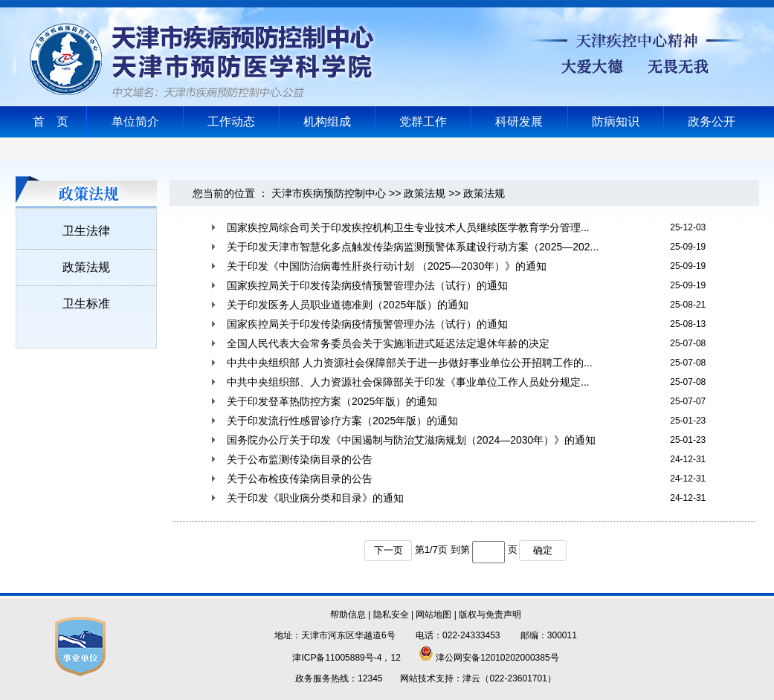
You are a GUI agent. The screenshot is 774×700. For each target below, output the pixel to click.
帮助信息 (348, 615)
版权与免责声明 (490, 615)
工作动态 (231, 121)
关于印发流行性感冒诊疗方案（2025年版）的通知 (342, 421)
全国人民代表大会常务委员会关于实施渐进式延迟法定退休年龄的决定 (388, 343)
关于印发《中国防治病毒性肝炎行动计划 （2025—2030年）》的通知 (387, 266)
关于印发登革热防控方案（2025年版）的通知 (332, 401)
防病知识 (616, 121)
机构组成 (327, 121)
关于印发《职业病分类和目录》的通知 (315, 498)
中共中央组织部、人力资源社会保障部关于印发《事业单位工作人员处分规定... (408, 382)
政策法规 (425, 193)
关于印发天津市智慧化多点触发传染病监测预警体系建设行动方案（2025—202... (413, 247)
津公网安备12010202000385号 (489, 658)
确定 (543, 550)
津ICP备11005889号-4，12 (346, 658)
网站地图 (433, 615)
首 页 (51, 121)
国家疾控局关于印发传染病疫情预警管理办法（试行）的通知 (367, 285)
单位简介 (135, 121)
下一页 (388, 550)
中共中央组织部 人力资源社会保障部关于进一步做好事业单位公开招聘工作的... (410, 363)
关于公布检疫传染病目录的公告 (300, 479)
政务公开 (712, 121)
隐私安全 (391, 615)
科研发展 (519, 121)
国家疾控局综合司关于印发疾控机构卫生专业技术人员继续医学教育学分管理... (408, 227)
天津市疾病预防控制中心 (329, 193)
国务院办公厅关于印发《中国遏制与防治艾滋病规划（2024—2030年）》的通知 (411, 440)
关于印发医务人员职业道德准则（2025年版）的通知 (348, 305)
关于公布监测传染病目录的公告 (300, 459)
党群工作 (423, 121)
